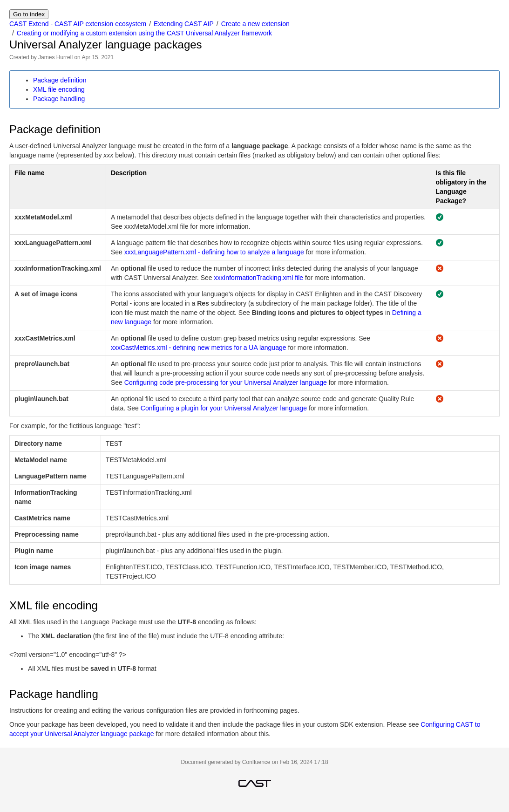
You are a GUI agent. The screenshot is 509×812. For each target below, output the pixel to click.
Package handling (59, 99)
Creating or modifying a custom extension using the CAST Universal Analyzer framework (144, 33)
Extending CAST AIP (184, 24)
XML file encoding (59, 89)
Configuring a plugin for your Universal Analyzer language (224, 408)
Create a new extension (255, 24)
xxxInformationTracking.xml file (258, 278)
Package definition (60, 80)
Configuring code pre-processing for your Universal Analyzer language (226, 382)
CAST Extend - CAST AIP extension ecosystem (78, 24)
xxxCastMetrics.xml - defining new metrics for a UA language (199, 348)
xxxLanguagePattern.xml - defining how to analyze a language (214, 252)
